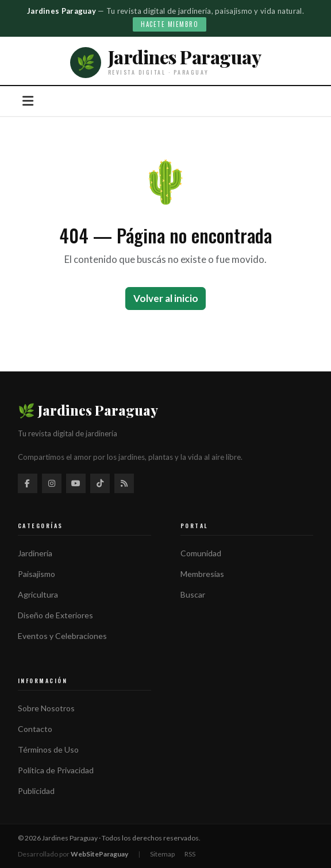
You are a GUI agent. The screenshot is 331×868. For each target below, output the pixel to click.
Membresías (202, 574)
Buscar (193, 594)
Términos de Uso (48, 749)
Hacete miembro (170, 24)
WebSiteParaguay (99, 854)
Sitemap (162, 854)
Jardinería (35, 553)
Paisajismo (36, 574)
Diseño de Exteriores (55, 615)
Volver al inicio (166, 298)
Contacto (35, 729)
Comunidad (201, 553)
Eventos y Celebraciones (62, 636)
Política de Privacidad (56, 770)
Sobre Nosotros (46, 708)
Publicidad (36, 791)
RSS (190, 854)
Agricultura (38, 594)
